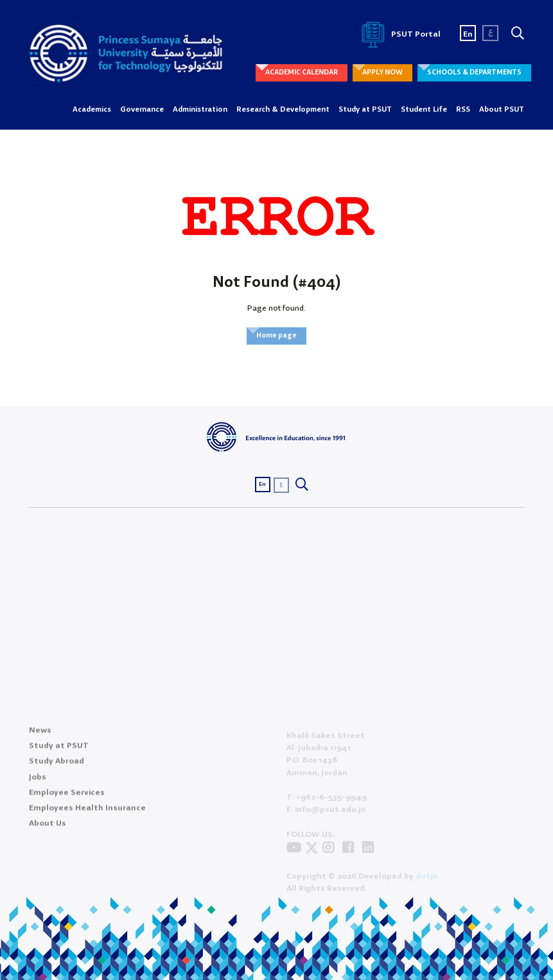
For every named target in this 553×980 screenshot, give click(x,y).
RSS (463, 110)
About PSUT (502, 110)
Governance (142, 110)
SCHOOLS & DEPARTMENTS (474, 73)
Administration (200, 110)
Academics (92, 110)
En (468, 34)
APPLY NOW (382, 73)
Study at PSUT (365, 110)
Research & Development (283, 110)
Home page (276, 336)
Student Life (424, 110)
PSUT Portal (399, 34)
